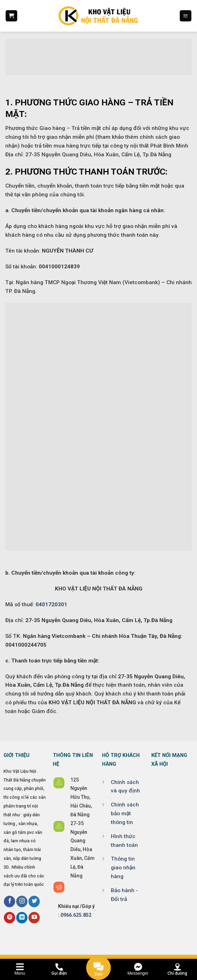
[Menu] (185, 16)
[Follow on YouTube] (34, 918)
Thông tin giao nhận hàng (123, 868)
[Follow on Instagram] (22, 901)
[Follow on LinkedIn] (22, 918)
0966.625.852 (76, 915)
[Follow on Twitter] (34, 901)
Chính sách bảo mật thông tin (125, 814)
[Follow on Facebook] (9, 901)
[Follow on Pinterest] (9, 918)
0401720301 (51, 605)
